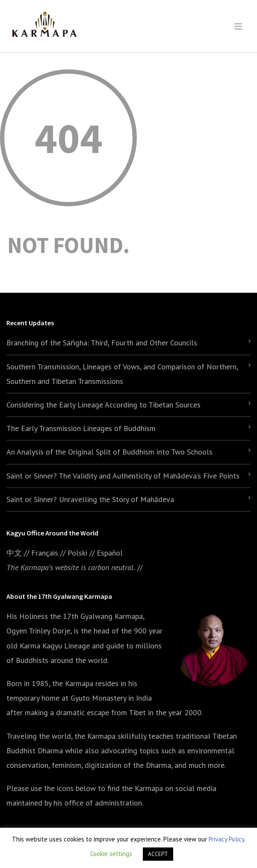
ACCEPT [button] (158, 854)
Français (45, 553)
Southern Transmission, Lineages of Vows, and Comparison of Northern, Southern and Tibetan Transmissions (122, 374)
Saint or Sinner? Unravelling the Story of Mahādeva (90, 499)
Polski (77, 553)
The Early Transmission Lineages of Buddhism (81, 428)
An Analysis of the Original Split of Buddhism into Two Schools (109, 452)
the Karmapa (73, 683)
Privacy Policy (226, 839)
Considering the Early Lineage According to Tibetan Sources (103, 405)
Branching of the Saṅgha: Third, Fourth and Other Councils (102, 343)
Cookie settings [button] (111, 854)
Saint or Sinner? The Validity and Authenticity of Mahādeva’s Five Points (123, 476)
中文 (14, 553)
